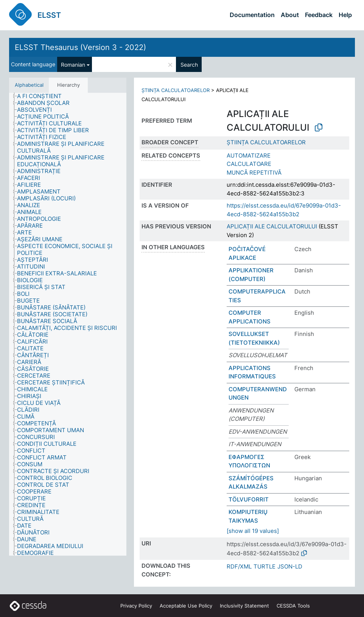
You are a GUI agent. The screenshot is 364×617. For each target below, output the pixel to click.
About (290, 15)
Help (345, 15)
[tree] (68, 324)
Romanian (73, 65)
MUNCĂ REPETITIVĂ (254, 173)
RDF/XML (239, 566)
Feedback (319, 15)
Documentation (252, 15)
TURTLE (264, 566)
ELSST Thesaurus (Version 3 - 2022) (80, 47)
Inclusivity (244, 606)
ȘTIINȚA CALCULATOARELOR (176, 90)
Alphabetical (29, 85)
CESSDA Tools (293, 606)
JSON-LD (290, 566)
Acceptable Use (186, 606)
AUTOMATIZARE (249, 155)
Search (189, 65)
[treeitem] (43, 96)
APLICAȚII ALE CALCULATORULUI (272, 226)
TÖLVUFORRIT (249, 499)
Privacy (136, 606)
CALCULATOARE (249, 164)
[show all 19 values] (253, 531)
